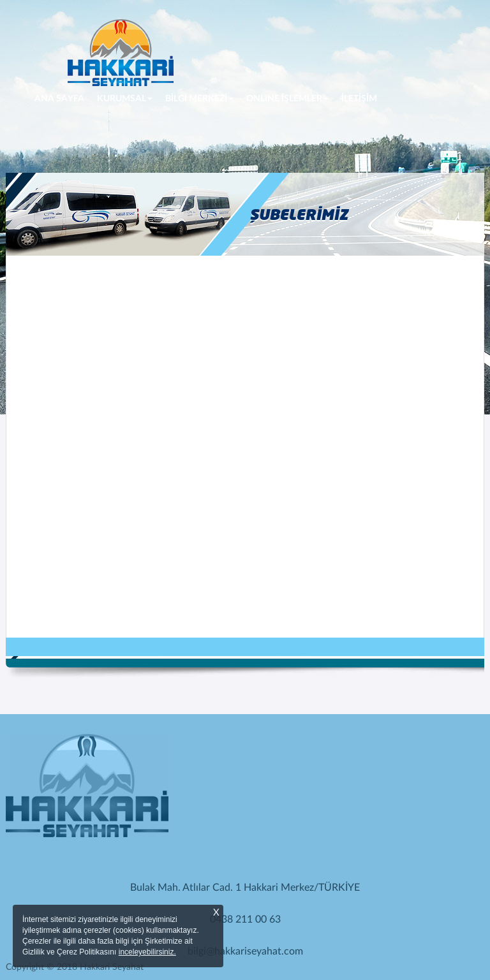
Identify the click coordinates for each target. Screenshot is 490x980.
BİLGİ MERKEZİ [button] (199, 99)
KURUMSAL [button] (125, 99)
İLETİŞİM (359, 99)
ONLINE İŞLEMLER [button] (287, 99)
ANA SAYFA (63, 98)
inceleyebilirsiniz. (147, 952)
